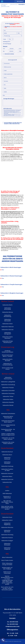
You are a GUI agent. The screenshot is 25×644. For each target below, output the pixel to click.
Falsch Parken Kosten (7, 560)
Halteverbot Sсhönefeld (8, 391)
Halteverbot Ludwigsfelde (8, 382)
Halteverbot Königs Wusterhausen (8, 342)
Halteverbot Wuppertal (7, 548)
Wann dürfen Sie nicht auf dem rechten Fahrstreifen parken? (7, 588)
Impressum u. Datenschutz (7, 497)
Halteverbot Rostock (7, 538)
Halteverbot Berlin (7, 305)
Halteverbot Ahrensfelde (7, 309)
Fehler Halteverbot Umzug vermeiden (7, 564)
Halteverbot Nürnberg (7, 535)
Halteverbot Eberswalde (8, 320)
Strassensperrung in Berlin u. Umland (7, 356)
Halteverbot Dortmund (7, 458)
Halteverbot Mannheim (7, 531)
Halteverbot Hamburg (7, 466)
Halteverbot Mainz (7, 476)
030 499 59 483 (14, 622)
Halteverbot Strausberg (8, 393)
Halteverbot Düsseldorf (7, 463)
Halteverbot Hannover (7, 473)
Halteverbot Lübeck (7, 520)
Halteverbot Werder (8, 405)
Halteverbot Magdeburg (7, 524)
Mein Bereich (19, 1)
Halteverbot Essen (7, 517)
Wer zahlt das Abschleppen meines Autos (7, 502)
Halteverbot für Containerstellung (7, 364)
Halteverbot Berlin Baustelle (7, 360)
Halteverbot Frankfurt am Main (7, 470)
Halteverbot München (7, 527)
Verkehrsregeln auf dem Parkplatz (7, 568)
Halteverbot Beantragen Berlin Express (8, 421)
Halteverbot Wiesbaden (7, 544)
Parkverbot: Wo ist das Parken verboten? (8, 443)
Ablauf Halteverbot (7, 557)
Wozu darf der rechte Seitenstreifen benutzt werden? (7, 508)
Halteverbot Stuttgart (7, 541)
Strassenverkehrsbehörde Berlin (8, 426)
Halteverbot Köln (7, 482)
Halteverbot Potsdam (8, 388)
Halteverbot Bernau (8, 312)
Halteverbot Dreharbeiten (8, 414)
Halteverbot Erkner (7, 324)
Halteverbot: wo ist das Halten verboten (8, 439)
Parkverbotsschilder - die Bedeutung (8, 430)
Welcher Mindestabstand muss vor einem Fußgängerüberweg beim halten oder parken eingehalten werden (7, 580)
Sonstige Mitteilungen (9, 99)
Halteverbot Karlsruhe (7, 479)
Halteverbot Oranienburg (8, 385)
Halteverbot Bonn (7, 455)
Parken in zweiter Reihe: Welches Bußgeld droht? (8, 434)
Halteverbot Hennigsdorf (8, 333)
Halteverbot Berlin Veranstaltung (8, 417)
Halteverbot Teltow (8, 396)
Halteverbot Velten (8, 399)
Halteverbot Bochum (7, 452)
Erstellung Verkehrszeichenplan (7, 351)
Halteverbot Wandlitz (8, 402)
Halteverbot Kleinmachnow (8, 378)
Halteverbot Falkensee (8, 327)
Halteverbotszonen (14, 4)
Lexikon (7, 491)
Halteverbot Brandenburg (7, 316)
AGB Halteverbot (8, 109)
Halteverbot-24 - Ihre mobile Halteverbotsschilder (5, 5)
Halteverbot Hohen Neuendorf (7, 337)
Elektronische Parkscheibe (7, 572)
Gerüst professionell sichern (7, 368)
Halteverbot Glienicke (8, 330)
